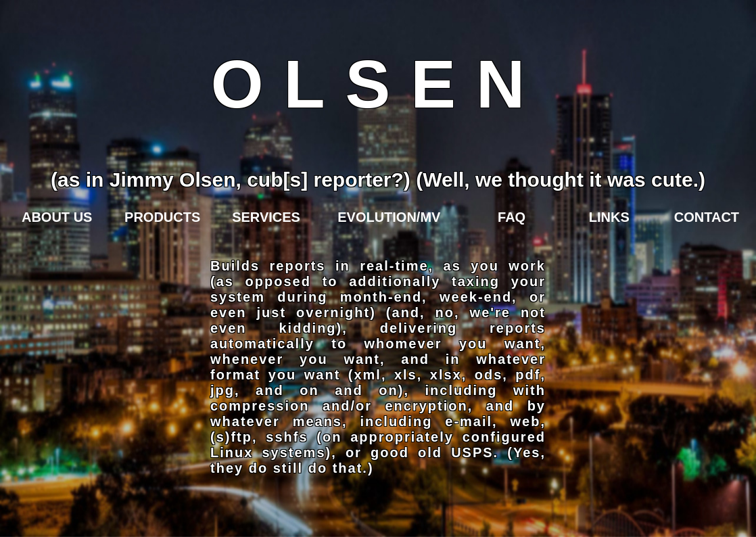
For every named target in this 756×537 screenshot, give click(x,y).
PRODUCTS (162, 217)
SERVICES (266, 217)
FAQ (512, 217)
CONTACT (707, 217)
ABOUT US (57, 217)
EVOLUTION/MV (389, 217)
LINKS (609, 217)
